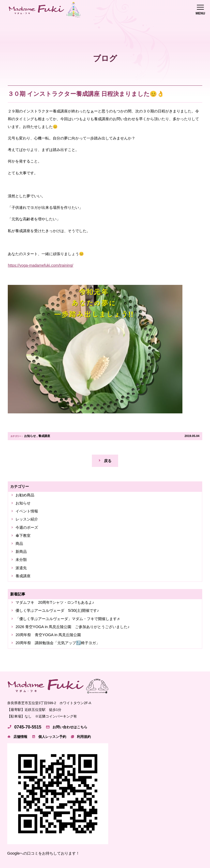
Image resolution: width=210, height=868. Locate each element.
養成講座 (44, 436)
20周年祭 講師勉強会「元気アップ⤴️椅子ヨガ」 (58, 643)
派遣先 (21, 568)
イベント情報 (27, 511)
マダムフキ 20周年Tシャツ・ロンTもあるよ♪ (55, 602)
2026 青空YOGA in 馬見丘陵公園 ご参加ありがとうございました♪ (72, 627)
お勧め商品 (25, 495)
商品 (19, 544)
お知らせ (30, 436)
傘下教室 (23, 535)
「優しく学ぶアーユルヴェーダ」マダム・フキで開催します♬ (68, 619)
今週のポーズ (27, 527)
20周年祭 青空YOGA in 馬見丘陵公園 (48, 635)
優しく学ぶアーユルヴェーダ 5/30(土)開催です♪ (57, 610)
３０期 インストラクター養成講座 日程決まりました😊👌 (86, 94)
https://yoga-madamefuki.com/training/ (40, 265)
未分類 (21, 560)
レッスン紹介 (27, 519)
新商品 (21, 552)
